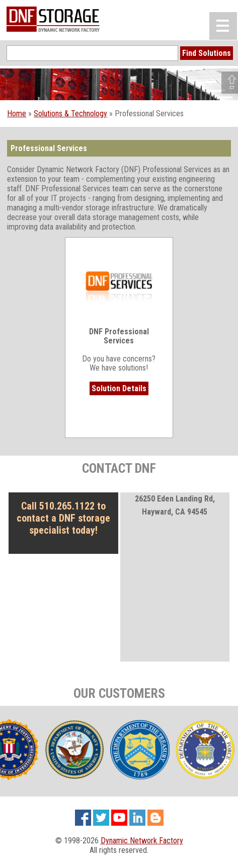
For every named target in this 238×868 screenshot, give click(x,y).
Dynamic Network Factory (142, 841)
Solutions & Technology (70, 114)
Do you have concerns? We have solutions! (119, 327)
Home (17, 114)
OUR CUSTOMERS (119, 693)
